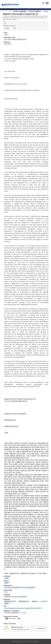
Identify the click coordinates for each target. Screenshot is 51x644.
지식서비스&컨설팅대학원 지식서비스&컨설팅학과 (19, 588)
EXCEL (15, 28)
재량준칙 (34, 601)
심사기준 (43, 601)
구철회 (6, 578)
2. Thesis (23, 613)
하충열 (6, 583)
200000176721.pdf (17, 627)
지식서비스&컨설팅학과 (11, 613)
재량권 (6, 604)
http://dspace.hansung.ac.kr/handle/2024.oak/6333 (22, 608)
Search (43, 3)
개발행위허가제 (23, 601)
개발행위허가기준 (9, 601)
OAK (10, 5)
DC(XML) (7, 28)
